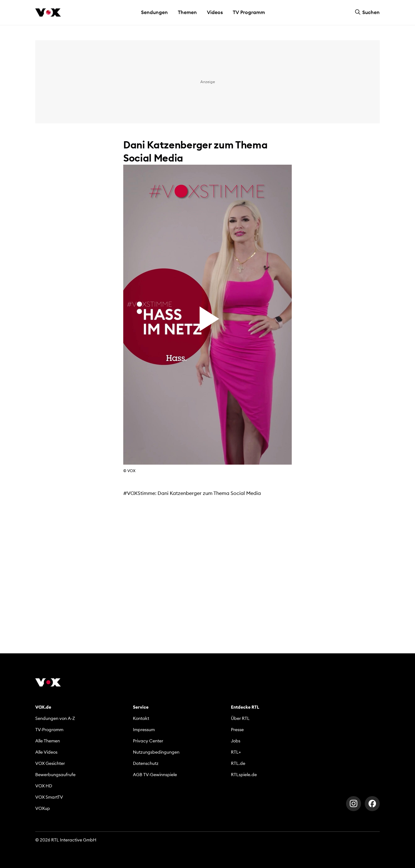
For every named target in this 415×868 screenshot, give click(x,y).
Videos (215, 12)
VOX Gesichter (50, 763)
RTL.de (238, 763)
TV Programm (249, 12)
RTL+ (236, 752)
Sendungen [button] (154, 12)
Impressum (144, 730)
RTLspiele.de (244, 775)
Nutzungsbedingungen (156, 752)
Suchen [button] (367, 12)
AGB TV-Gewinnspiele (155, 775)
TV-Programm (49, 730)
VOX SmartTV (49, 797)
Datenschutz (146, 763)
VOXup (43, 808)
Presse (237, 730)
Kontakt (141, 718)
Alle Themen (48, 741)
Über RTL (240, 718)
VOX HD (44, 786)
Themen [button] (187, 12)
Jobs (236, 741)
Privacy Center (148, 741)
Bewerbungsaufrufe (55, 775)
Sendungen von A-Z (55, 718)
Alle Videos (46, 752)
